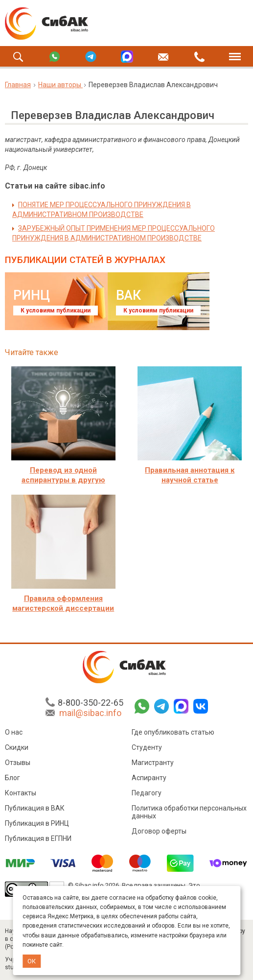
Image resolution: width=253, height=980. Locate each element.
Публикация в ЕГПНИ (38, 840)
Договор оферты (159, 833)
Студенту (147, 749)
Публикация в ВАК (35, 810)
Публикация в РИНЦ (37, 825)
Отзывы (18, 764)
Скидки (17, 749)
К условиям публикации (56, 311)
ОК (32, 961)
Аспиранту (149, 779)
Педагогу (147, 794)
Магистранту (153, 764)
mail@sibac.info (90, 714)
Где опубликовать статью (173, 734)
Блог (12, 779)
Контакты (21, 794)
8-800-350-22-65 (91, 704)
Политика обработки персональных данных (189, 813)
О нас (14, 734)
